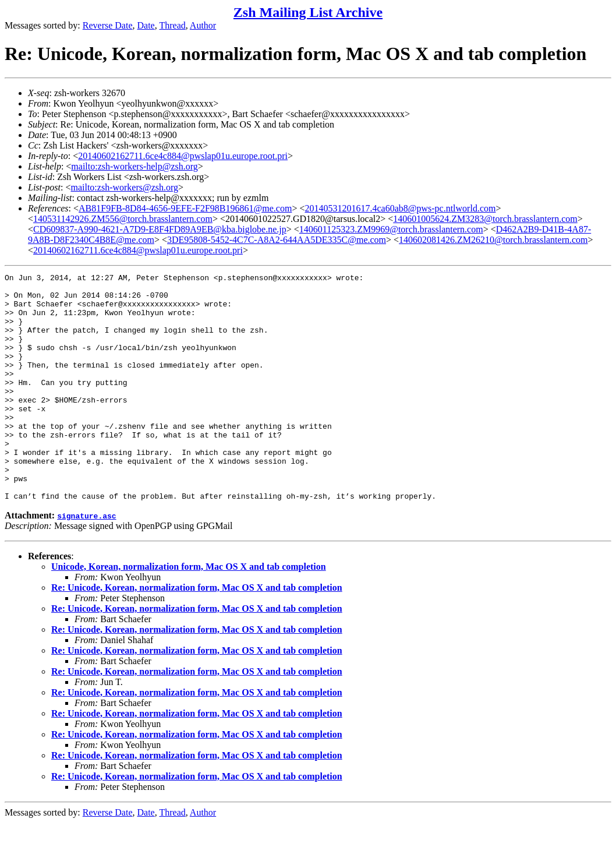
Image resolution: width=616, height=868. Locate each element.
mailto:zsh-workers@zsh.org (124, 187)
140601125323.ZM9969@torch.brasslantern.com (391, 229)
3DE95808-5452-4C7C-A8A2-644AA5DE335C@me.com (277, 240)
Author (203, 25)
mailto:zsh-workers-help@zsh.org (134, 166)
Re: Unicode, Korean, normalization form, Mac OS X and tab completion (197, 633)
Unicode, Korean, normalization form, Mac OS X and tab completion (189, 612)
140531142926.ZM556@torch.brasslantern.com (123, 219)
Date (146, 25)
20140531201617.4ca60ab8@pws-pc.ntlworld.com (400, 208)
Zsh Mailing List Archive (308, 12)
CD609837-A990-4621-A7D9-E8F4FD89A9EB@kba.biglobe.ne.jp (160, 229)
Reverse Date (108, 25)
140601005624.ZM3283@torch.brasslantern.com (485, 219)
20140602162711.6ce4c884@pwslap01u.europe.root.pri (183, 156)
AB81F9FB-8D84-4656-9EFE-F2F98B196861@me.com (185, 208)
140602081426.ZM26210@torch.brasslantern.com (493, 240)
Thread (172, 25)
